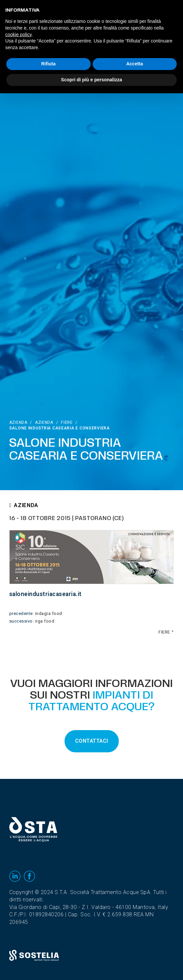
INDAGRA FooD (49, 614)
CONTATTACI (92, 741)
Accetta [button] (135, 64)
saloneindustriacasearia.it (46, 594)
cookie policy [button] (18, 35)
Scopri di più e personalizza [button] (91, 80)
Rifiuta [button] (48, 64)
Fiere (67, 422)
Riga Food (45, 621)
